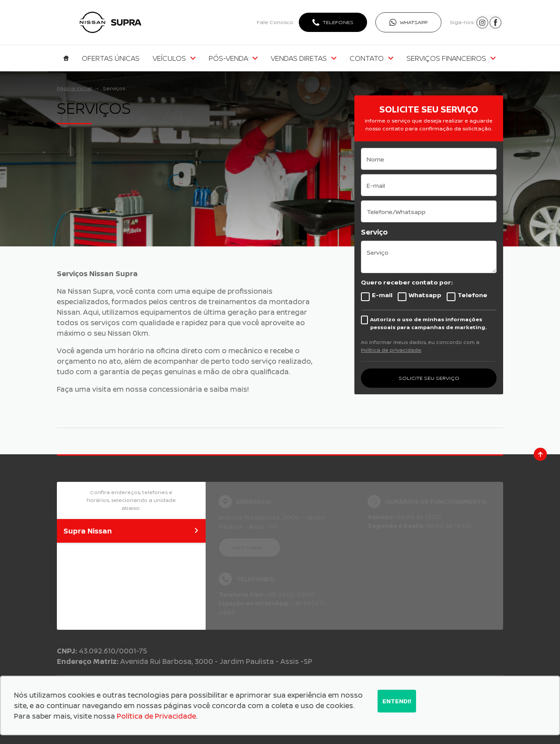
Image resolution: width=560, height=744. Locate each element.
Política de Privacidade (156, 716)
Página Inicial (74, 88)
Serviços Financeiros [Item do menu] (451, 58)
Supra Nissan (131, 531)
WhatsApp (414, 22)
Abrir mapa (247, 547)
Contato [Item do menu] (371, 58)
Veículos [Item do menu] (174, 58)
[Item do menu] (66, 58)
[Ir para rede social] (482, 22)
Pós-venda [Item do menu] (233, 58)
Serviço (374, 232)
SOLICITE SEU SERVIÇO (429, 378)
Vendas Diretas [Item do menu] (304, 58)
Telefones (338, 22)
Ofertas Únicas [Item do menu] (111, 58)
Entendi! (397, 701)
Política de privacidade (391, 350)
